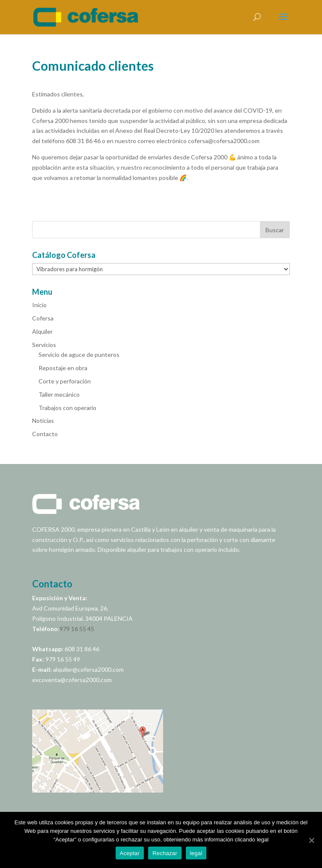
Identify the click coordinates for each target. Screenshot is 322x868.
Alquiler (42, 331)
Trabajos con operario (67, 408)
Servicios (44, 345)
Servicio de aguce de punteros (79, 355)
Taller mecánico (59, 394)
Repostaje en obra (63, 368)
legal (196, 853)
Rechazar (165, 853)
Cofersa (43, 318)
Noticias (43, 421)
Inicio (39, 305)
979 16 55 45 (77, 629)
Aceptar (130, 853)
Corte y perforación (65, 381)
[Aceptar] (311, 840)
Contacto (45, 434)
